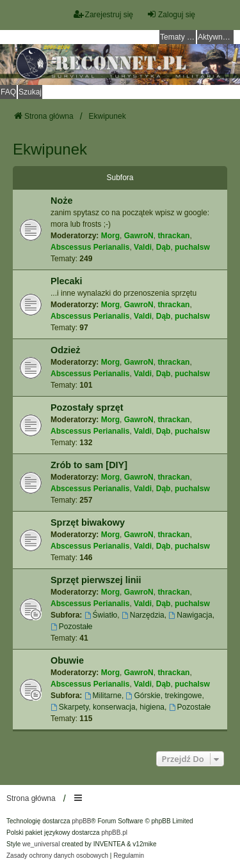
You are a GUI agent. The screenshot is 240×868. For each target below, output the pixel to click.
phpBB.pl (114, 833)
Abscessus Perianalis (90, 247)
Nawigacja (190, 615)
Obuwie (67, 660)
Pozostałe (72, 627)
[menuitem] (57, 856)
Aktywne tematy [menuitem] (216, 37)
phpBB (81, 821)
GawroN (139, 236)
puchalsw (192, 247)
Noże (61, 201)
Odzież (65, 350)
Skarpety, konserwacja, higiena (108, 707)
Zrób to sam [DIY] (89, 465)
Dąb (164, 247)
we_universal (41, 844)
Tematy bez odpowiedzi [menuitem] (178, 37)
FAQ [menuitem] (8, 92)
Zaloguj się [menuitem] (171, 14)
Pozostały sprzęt (87, 407)
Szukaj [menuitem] (30, 92)
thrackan (173, 236)
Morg (110, 236)
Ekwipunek (50, 149)
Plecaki (67, 281)
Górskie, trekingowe (164, 696)
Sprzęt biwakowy (88, 522)
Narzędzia (143, 615)
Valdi (143, 247)
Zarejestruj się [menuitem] (103, 14)
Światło (101, 615)
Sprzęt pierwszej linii (96, 580)
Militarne (103, 696)
